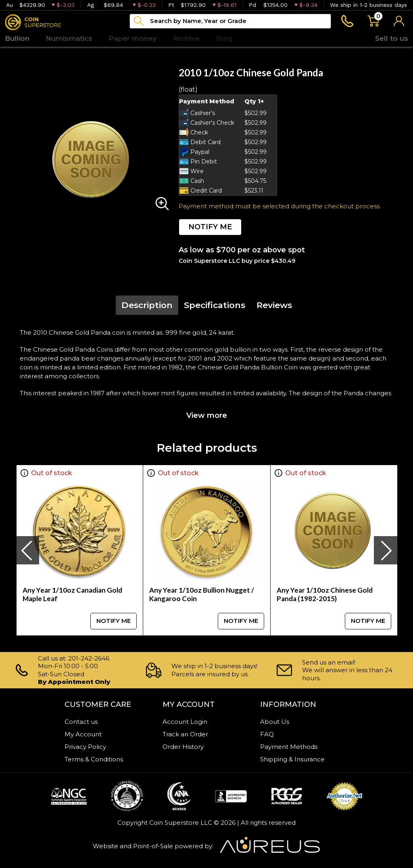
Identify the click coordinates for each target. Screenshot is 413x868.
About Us (275, 722)
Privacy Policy (85, 747)
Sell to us (392, 38)
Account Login (185, 722)
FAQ (267, 734)
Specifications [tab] (215, 305)
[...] (230, 21)
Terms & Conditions (94, 759)
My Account (83, 734)
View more (207, 415)
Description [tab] (147, 305)
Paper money (133, 38)
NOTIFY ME (210, 227)
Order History (183, 747)
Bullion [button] (17, 38)
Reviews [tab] (274, 305)
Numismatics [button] (69, 38)
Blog (224, 38)
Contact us (81, 722)
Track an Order (185, 734)
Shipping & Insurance (292, 759)
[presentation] (27, 550)
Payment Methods (289, 747)
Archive (186, 38)
